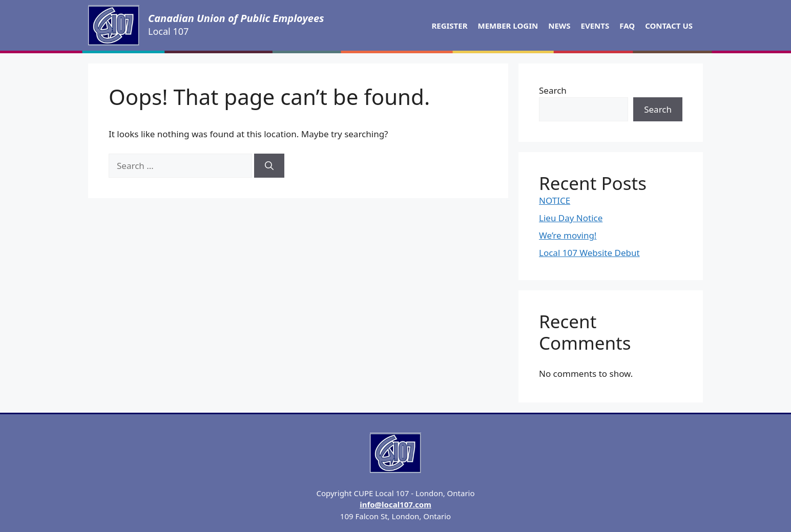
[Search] (269, 166)
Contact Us (669, 26)
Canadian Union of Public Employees (236, 18)
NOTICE (555, 200)
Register (449, 26)
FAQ (627, 26)
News (559, 26)
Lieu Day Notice (571, 218)
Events (595, 26)
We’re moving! (568, 235)
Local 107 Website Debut (589, 253)
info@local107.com (396, 504)
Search (553, 90)
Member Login (508, 26)
